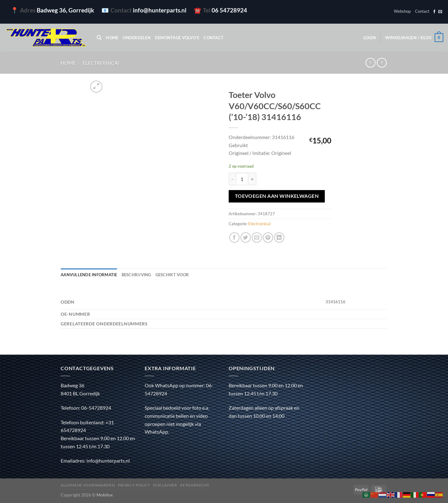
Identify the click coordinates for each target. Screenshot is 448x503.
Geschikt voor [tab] (172, 275)
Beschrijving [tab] (136, 275)
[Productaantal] (242, 179)
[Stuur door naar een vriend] (257, 238)
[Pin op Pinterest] (268, 238)
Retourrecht (195, 485)
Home (112, 38)
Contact (422, 11)
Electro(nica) (101, 63)
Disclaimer (165, 485)
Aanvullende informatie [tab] (89, 275)
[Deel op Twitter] (246, 238)
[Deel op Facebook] (234, 238)
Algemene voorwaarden (88, 485)
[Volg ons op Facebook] (434, 12)
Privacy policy (134, 485)
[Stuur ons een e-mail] (440, 12)
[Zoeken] (99, 38)
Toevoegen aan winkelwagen (277, 196)
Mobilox (105, 495)
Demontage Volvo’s (177, 38)
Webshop (402, 11)
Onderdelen (137, 38)
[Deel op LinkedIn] (279, 238)
